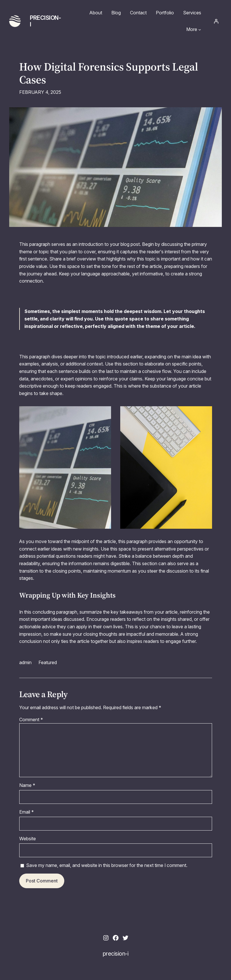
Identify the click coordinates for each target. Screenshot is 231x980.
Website (28, 839)
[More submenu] (200, 30)
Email (27, 812)
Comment (31, 720)
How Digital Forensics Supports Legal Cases (109, 73)
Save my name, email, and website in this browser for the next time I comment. (107, 865)
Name (27, 785)
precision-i (45, 21)
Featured (48, 662)
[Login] (216, 21)
